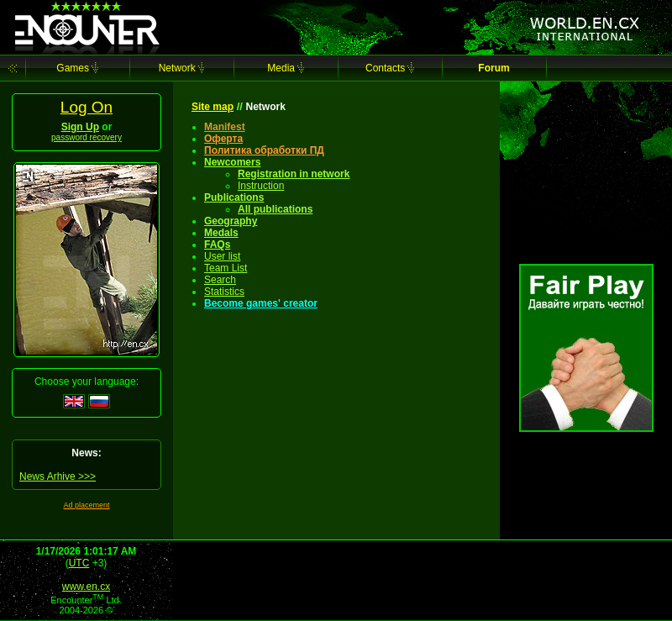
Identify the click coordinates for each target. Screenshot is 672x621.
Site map (213, 107)
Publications (234, 197)
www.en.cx (86, 587)
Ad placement (86, 505)
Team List (226, 268)
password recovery (87, 137)
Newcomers (232, 162)
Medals (221, 233)
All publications (275, 209)
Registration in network (294, 174)
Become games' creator (261, 303)
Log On (87, 107)
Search (220, 280)
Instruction (261, 186)
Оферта (223, 139)
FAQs (217, 245)
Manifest (225, 127)
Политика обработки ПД (264, 150)
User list (222, 256)
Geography (231, 221)
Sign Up (80, 127)
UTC (79, 563)
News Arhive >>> (58, 476)
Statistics (224, 292)
